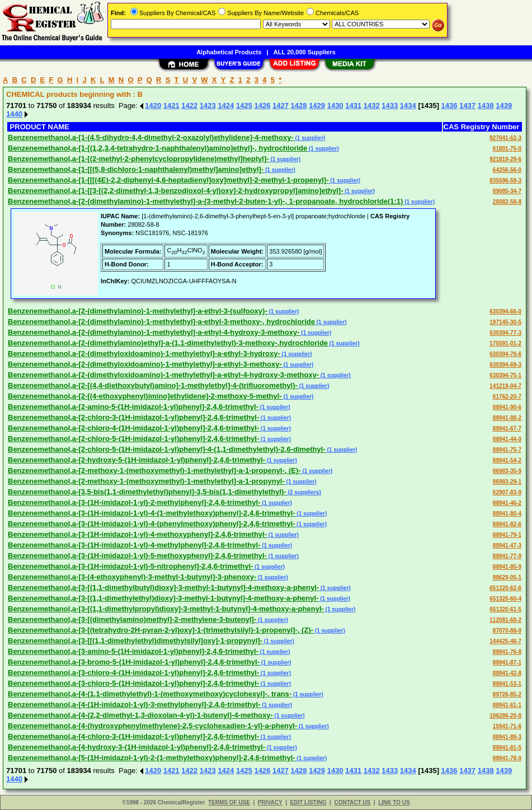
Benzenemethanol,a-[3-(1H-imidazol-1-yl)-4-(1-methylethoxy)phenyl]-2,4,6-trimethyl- (152, 513)
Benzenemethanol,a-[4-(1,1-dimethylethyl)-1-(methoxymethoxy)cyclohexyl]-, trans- (150, 694)
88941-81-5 (507, 748)
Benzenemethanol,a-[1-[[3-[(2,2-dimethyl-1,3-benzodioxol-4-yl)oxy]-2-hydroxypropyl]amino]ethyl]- (176, 191)
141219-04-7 (505, 386)
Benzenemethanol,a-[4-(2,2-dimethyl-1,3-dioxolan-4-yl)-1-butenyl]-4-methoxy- (140, 715)
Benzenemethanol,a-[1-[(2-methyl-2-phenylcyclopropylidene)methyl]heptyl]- (138, 159)
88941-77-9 (507, 556)
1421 (171, 106)
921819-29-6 (505, 159)
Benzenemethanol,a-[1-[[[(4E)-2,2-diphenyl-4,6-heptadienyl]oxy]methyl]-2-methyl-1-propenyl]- (168, 180)
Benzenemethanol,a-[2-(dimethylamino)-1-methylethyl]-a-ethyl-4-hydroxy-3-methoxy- (154, 332)
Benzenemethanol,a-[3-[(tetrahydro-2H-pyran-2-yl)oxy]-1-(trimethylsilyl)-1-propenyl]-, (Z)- (161, 630)
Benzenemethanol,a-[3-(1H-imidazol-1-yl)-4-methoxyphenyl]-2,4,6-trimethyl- (137, 534)
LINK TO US (394, 802)
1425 (244, 106)
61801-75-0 (507, 149)
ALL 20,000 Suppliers (305, 52)
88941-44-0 (507, 439)
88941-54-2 (507, 460)
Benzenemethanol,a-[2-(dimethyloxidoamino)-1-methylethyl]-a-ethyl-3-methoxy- (145, 364)
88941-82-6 (507, 524)
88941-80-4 (507, 514)
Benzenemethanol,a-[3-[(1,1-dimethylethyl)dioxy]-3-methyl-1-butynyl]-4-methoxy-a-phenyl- (163, 598)
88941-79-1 (507, 535)
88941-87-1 (507, 662)
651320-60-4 (505, 599)
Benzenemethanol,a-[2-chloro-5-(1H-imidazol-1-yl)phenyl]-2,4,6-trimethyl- (133, 439)
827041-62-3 (505, 138)
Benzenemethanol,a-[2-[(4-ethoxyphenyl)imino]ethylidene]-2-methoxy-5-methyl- (145, 396)
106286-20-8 (505, 716)
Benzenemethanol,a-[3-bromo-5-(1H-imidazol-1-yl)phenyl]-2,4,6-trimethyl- (134, 662)
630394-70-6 (505, 354)
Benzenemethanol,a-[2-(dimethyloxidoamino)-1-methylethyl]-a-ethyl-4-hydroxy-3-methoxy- (163, 375)
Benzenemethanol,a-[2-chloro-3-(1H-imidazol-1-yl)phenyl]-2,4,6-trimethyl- (133, 417)
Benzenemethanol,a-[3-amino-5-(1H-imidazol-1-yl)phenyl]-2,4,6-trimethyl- (133, 651)
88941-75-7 (507, 450)
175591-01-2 (505, 343)
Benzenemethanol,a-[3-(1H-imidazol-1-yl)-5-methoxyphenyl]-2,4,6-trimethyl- (137, 556)
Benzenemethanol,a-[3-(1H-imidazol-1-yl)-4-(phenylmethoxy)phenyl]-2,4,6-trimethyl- (152, 524)
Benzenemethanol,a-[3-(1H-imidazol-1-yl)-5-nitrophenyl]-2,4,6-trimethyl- (130, 566)
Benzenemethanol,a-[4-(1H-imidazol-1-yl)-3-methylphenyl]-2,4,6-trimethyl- (134, 704)
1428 (299, 106)
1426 (262, 106)
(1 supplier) (310, 138)
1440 (14, 114)
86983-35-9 (507, 471)
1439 (504, 106)
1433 (390, 106)
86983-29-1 (507, 482)
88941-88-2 (507, 418)
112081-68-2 (505, 620)
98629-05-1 (507, 577)
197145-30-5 (505, 322)
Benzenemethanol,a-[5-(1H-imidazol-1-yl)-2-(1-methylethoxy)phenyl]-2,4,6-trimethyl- (152, 758)
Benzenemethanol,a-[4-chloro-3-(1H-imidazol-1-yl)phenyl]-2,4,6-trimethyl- (133, 736)
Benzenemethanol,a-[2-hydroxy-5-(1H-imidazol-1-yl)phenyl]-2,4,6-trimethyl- (136, 460)
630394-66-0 (505, 312)
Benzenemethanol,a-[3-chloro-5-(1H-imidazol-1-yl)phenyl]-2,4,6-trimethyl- (133, 683)
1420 (153, 106)
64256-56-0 (507, 170)
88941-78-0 (507, 758)
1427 (281, 106)
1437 (467, 106)
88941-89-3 (507, 737)
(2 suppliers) (304, 492)
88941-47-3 (507, 546)
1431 (353, 106)
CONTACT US (352, 802)
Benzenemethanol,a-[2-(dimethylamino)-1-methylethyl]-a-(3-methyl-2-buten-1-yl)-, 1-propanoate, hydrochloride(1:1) (205, 201)
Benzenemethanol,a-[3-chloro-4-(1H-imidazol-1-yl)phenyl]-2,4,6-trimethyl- (133, 673)
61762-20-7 (507, 397)
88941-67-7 (507, 429)
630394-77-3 (505, 333)
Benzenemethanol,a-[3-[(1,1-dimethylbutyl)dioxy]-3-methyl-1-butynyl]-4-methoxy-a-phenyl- (163, 587)
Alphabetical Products (229, 52)
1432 (372, 106)
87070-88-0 (507, 631)
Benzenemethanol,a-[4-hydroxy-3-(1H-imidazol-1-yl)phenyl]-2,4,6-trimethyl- (136, 747)
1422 (189, 106)
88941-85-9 (507, 567)
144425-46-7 (505, 641)
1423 (208, 106)
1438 (486, 106)
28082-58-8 (507, 202)
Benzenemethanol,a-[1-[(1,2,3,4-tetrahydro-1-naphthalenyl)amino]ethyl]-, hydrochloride (157, 148)
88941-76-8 (507, 652)
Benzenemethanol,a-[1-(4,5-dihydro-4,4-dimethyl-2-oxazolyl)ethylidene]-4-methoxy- (151, 137)
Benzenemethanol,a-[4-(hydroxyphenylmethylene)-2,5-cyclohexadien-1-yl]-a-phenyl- (152, 726)
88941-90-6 (507, 407)
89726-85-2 (507, 694)
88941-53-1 (507, 684)
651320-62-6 (505, 588)
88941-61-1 (507, 705)
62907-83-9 (507, 492)
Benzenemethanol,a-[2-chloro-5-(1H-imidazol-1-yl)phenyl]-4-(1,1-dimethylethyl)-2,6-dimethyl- (167, 449)
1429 (317, 106)
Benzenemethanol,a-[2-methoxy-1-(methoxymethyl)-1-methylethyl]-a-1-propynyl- (146, 481)
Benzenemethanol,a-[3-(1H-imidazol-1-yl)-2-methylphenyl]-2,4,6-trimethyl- (134, 502)
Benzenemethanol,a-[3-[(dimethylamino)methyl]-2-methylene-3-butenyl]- (132, 619)
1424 (226, 106)
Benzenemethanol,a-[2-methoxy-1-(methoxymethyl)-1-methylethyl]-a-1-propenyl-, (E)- (154, 470)
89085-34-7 (507, 191)
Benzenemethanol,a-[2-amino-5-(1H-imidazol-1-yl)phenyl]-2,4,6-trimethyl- (133, 407)
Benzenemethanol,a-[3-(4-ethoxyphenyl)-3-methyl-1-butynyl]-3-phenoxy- (132, 577)
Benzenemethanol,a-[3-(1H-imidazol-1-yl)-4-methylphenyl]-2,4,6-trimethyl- (134, 545)
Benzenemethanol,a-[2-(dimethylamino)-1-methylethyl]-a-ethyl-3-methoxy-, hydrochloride (161, 322)
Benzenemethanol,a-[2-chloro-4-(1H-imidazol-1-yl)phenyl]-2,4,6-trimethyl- (133, 428)
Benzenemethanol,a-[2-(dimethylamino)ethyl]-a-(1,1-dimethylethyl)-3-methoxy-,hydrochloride (168, 343)
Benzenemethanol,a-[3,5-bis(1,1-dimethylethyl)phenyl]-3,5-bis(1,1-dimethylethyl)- (147, 492)
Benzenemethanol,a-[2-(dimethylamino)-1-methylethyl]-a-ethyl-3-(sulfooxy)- (138, 311)
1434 (408, 106)
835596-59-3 (505, 181)
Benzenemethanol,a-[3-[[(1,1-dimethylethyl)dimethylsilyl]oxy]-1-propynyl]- (135, 641)
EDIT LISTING (309, 802)
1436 (449, 106)
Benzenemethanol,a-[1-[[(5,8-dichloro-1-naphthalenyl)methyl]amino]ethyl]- (136, 169)
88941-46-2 (507, 503)
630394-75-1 (505, 375)
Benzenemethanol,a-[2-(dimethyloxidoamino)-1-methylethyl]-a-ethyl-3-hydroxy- (144, 354)
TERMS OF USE (229, 802)
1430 (335, 106)
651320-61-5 (505, 609)
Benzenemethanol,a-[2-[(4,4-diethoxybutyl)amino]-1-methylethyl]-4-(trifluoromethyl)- (153, 385)
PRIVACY (270, 802)
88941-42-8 (507, 673)
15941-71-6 (507, 726)
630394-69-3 (505, 365)
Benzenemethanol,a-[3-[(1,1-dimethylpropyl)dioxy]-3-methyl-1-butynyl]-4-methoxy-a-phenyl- (166, 609)
